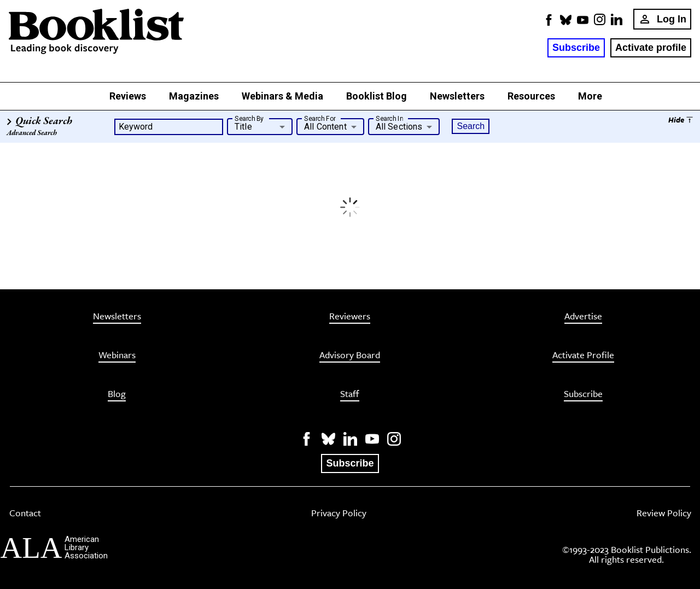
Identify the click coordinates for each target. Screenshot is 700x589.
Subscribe (576, 48)
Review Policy (664, 514)
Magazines (194, 96)
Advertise (583, 317)
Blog (117, 395)
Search (471, 126)
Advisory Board (350, 356)
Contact (25, 514)
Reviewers (350, 317)
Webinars (117, 356)
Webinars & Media (282, 96)
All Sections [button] (399, 127)
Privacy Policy (339, 514)
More (590, 96)
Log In (662, 19)
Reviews (128, 96)
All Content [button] (325, 127)
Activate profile (651, 48)
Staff (350, 395)
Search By (249, 118)
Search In (389, 118)
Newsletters (457, 96)
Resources (531, 96)
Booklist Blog (377, 96)
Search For (320, 118)
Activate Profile (583, 356)
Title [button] (243, 127)
